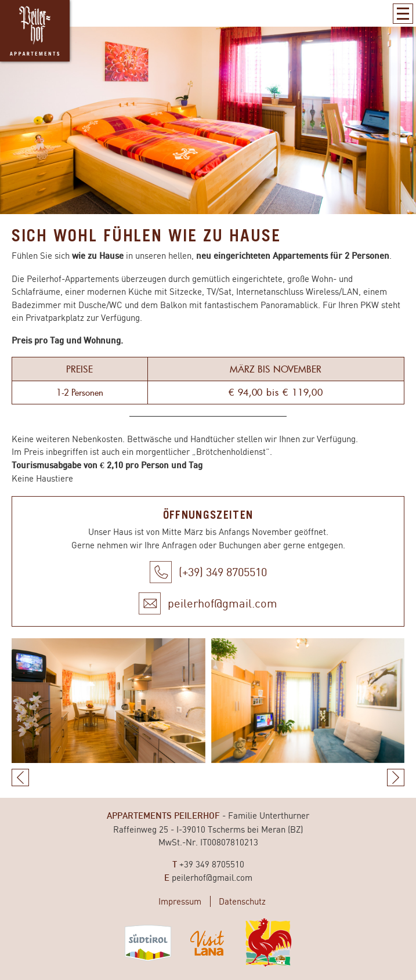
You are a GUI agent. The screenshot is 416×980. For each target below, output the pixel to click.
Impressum (180, 901)
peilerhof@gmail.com (223, 603)
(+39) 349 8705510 (223, 572)
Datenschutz (242, 901)
